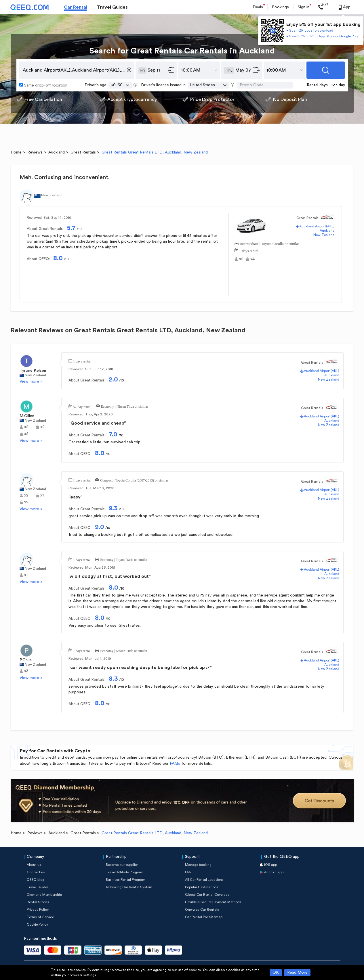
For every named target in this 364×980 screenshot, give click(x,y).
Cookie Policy (37, 925)
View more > (31, 381)
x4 (252, 259)
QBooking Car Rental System (129, 887)
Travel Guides (112, 7)
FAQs (175, 764)
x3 (26, 671)
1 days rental (249, 250)
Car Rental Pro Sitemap (204, 917)
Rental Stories (38, 902)
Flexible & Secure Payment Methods (213, 902)
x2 (241, 259)
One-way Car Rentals (202, 910)
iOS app (271, 865)
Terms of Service (40, 917)
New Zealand (324, 235)
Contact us (36, 872)
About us (34, 865)
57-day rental (82, 406)
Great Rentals (83, 152)
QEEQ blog (36, 880)
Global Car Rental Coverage (207, 895)
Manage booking (198, 865)
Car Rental (76, 7)
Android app (274, 872)
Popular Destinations (202, 887)
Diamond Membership (44, 895)
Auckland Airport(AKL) (317, 226)
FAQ (188, 872)
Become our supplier (122, 865)
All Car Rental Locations (204, 880)
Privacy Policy (38, 910)
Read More (297, 973)
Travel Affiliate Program (125, 872)
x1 (42, 495)
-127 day (337, 85)
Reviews (35, 152)
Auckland (57, 152)
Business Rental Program (126, 880)
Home (16, 152)
